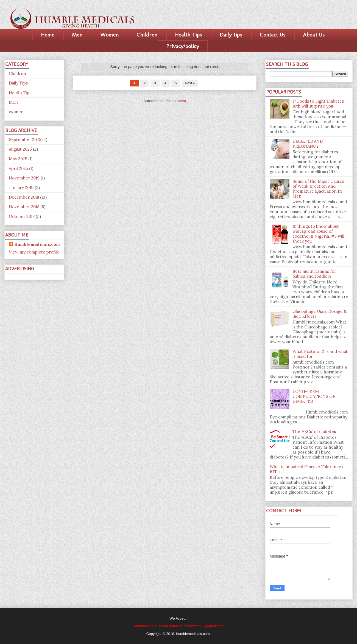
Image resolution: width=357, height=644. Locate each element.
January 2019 (21, 188)
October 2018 (22, 216)
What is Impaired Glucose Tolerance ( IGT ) (307, 469)
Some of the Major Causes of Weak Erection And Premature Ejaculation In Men (318, 189)
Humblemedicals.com (37, 244)
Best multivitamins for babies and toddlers (314, 274)
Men (77, 35)
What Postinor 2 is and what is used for (320, 354)
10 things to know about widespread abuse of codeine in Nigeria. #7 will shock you (318, 234)
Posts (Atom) (176, 101)
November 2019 (24, 178)
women (16, 112)
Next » (190, 83)
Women (109, 35)
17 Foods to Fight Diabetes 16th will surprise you (318, 104)
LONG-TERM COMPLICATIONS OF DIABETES (314, 396)
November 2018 (24, 207)
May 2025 (18, 159)
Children (147, 35)
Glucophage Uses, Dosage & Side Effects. (320, 314)
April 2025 (18, 168)
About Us (314, 35)
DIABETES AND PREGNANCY (308, 144)
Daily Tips (18, 83)
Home (48, 35)
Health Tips (188, 35)
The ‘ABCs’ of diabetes (314, 431)
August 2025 (20, 149)
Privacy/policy (183, 46)
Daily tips (231, 35)
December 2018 (24, 197)
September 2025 (25, 140)
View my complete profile (34, 252)
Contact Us (273, 35)
